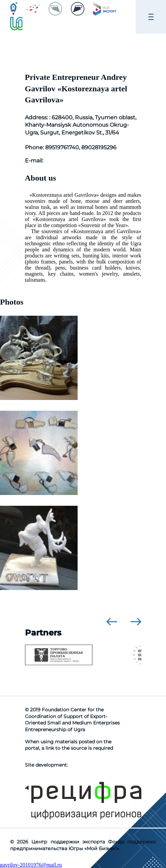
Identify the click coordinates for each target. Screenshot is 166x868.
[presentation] (112, 622)
